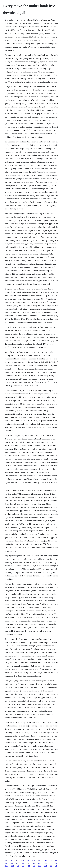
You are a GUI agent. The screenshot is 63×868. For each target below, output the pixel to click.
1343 (12, 866)
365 (34, 863)
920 (18, 866)
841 (51, 866)
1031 (57, 861)
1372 (45, 866)
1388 (56, 863)
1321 (11, 863)
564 (29, 866)
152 (34, 866)
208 (39, 866)
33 (56, 866)
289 (51, 861)
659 (6, 863)
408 (23, 861)
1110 (34, 861)
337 (6, 861)
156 (17, 861)
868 (28, 861)
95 (50, 863)
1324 (18, 863)
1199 (45, 863)
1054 (6, 866)
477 (29, 863)
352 (23, 866)
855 (39, 863)
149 (23, 863)
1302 (11, 861)
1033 (40, 861)
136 (45, 861)
